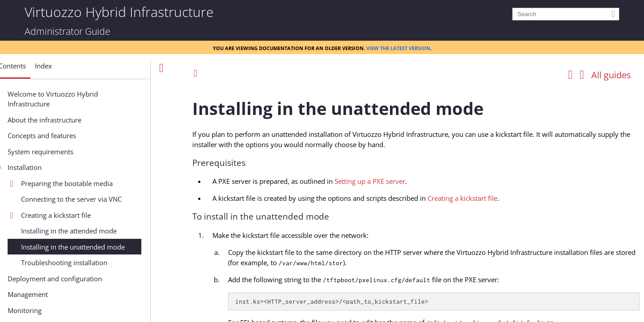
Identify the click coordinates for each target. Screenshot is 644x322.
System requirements (71, 152)
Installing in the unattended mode (103, 247)
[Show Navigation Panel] (161, 68)
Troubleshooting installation (95, 263)
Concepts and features (72, 136)
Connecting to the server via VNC (102, 199)
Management (58, 294)
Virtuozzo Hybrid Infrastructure (119, 11)
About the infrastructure (75, 120)
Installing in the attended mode (99, 231)
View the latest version (398, 47)
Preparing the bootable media (97, 183)
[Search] (566, 14)
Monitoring (55, 310)
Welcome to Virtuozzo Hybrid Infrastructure (83, 99)
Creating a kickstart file (86, 215)
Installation (55, 167)
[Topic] (416, 203)
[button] (43, 69)
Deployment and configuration (85, 279)
